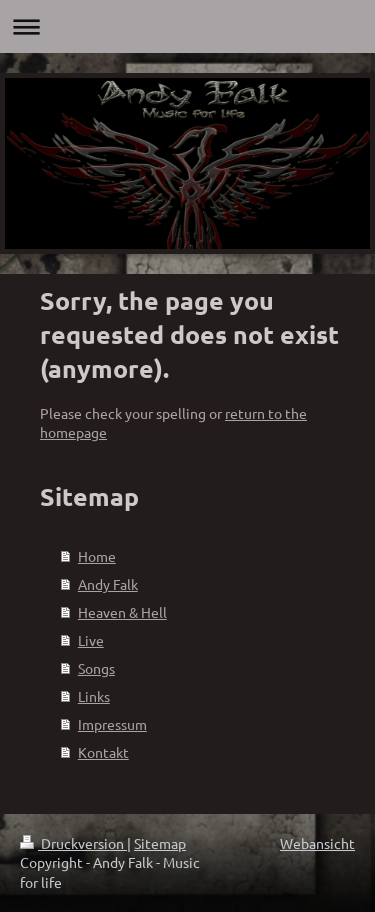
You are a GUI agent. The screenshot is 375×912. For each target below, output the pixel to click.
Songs (96, 668)
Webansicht (317, 843)
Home (97, 556)
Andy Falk (108, 584)
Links (94, 696)
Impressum (112, 724)
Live (91, 640)
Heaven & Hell (122, 612)
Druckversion (73, 843)
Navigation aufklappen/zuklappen (187, 26)
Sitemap (160, 843)
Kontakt (103, 752)
